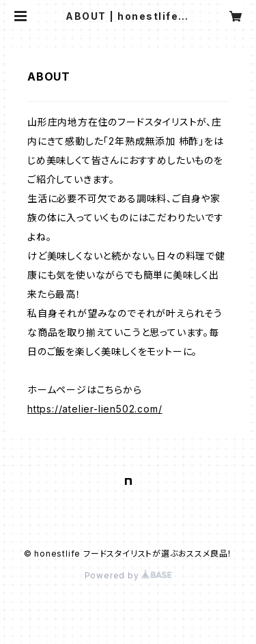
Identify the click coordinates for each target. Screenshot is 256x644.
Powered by (128, 575)
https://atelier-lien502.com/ (95, 409)
